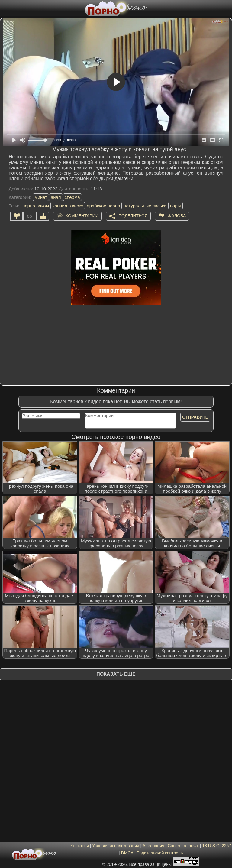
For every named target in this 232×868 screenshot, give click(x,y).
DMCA (127, 853)
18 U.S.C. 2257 (217, 846)
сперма (72, 197)
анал (56, 197)
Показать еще (116, 674)
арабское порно (103, 206)
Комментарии (82, 215)
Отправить (195, 417)
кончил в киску (68, 206)
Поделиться (133, 215)
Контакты (79, 846)
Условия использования (116, 846)
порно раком (36, 206)
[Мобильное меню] (5, 8)
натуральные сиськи (145, 206)
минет (41, 197)
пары (176, 206)
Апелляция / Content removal (171, 846)
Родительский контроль (160, 853)
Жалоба (177, 215)
